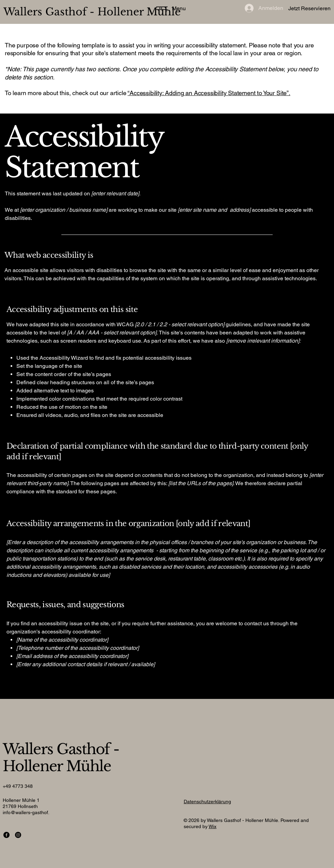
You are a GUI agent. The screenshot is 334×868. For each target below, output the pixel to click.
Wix (212, 826)
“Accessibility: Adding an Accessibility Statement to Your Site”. (209, 93)
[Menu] (169, 8)
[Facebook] (6, 835)
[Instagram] (18, 835)
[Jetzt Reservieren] (295, 9)
